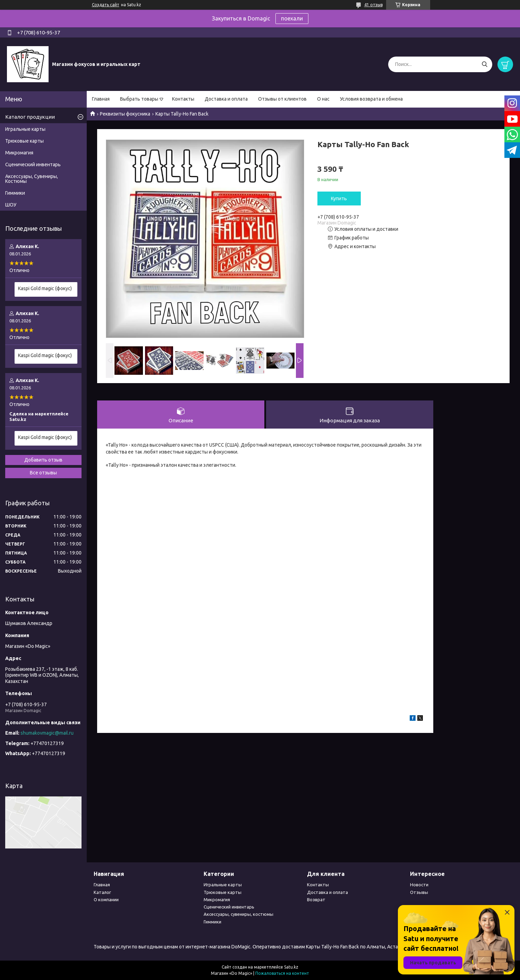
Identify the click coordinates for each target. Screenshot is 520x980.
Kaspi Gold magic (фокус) (45, 288)
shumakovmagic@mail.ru (47, 733)
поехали (292, 18)
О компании (106, 899)
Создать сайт (106, 5)
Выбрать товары (139, 99)
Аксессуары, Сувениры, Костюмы (32, 179)
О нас (323, 99)
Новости (419, 885)
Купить (339, 198)
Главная (101, 99)
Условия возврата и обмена (371, 99)
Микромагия (19, 153)
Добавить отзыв (43, 460)
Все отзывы (43, 473)
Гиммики (15, 193)
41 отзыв (373, 5)
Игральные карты (25, 129)
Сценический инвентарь (33, 164)
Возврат (316, 899)
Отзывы (419, 892)
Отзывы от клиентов (282, 99)
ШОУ (11, 205)
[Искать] (484, 64)
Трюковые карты (24, 141)
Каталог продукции (30, 117)
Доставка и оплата (226, 99)
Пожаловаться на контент (282, 973)
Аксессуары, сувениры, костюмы (238, 914)
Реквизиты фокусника (125, 114)
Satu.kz (291, 967)
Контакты (183, 99)
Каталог (102, 892)
